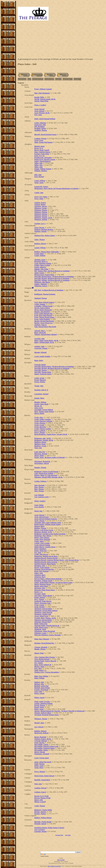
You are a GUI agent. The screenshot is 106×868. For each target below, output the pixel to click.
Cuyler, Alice (39, 417)
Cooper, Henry (39, 254)
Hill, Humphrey (40, 127)
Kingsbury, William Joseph (43, 581)
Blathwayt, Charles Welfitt (43, 810)
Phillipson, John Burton (42, 282)
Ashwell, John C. (40, 331)
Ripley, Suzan (39, 709)
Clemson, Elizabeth (41, 647)
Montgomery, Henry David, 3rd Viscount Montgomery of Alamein (56, 188)
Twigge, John (39, 386)
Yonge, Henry (39, 768)
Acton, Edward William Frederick (46, 519)
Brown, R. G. (39, 148)
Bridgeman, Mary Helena (43, 536)
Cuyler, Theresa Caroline (43, 429)
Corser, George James (42, 758)
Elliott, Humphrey (40, 549)
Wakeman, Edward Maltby (43, 620)
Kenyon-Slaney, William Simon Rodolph (48, 579)
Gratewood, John (40, 125)
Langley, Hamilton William (43, 703)
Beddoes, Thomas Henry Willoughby (47, 252)
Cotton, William (40, 181)
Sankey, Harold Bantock (42, 161)
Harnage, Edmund (40, 352)
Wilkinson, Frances (41, 286)
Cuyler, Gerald (39, 425)
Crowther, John (39, 339)
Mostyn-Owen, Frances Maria (44, 275)
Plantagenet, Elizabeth (42, 754)
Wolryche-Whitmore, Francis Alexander (48, 635)
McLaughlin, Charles (41, 744)
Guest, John (38, 691)
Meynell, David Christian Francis (45, 134)
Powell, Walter (39, 707)
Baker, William (39, 678)
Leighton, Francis (40, 792)
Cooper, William (40, 255)
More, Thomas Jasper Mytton (44, 412)
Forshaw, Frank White (42, 154)
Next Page (77, 79)
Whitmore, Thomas (41, 210)
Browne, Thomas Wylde (42, 798)
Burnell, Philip (39, 97)
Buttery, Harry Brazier (42, 538)
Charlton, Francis (40, 203)
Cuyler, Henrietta (40, 427)
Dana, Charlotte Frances (42, 152)
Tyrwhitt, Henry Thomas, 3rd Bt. (45, 618)
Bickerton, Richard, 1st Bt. (43, 532)
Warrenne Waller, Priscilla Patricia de (47, 626)
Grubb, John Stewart (41, 554)
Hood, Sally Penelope (42, 571)
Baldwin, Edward (40, 244)
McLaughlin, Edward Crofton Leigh (46, 746)
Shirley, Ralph (39, 456)
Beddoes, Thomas (40, 528)
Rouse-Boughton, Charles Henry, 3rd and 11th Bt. (51, 434)
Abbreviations (49, 79)
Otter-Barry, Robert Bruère (43, 596)
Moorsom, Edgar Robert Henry (45, 590)
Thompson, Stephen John (43, 614)
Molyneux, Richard (41, 454)
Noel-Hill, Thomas (41, 370)
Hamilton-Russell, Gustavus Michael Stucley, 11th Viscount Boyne (57, 560)
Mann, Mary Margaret (42, 639)
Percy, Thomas (39, 599)
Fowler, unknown (40, 267)
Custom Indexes (38, 79)
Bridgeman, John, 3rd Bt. (43, 438)
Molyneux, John (40, 588)
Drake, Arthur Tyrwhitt (42, 702)
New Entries (22, 79)
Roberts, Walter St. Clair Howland (46, 475)
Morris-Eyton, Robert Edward (44, 776)
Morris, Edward (40, 752)
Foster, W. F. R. (39, 156)
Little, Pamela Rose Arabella (44, 473)
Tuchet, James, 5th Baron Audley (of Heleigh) (50, 457)
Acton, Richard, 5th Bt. (42, 113)
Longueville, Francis (41, 187)
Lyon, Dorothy (39, 507)
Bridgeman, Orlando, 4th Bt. (44, 440)
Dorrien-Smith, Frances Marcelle (45, 661)
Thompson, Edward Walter (43, 609)
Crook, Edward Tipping (42, 545)
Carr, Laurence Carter (42, 497)
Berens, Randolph (40, 737)
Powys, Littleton (40, 431)
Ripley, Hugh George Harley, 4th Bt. (46, 340)
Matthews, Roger (40, 444)
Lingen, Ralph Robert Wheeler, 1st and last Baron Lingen (53, 582)
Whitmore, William (41, 219)
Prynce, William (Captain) (43, 89)
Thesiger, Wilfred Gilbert (43, 713)
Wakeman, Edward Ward (43, 622)
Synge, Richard (39, 607)
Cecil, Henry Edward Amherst (44, 302)
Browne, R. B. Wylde (41, 796)
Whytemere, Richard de (42, 461)
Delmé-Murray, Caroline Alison (45, 547)
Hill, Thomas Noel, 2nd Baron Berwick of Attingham (52, 271)
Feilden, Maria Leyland (42, 265)
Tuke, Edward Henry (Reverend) (45, 327)
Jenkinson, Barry (40, 575)
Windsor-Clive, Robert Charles (45, 235)
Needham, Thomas (41, 130)
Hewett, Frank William (42, 567)
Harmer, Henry (39, 398)
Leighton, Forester (40, 139)
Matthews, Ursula (40, 446)
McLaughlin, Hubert (41, 750)
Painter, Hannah (40, 597)
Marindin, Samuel (40, 824)
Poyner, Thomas (40, 382)
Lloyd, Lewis (39, 140)
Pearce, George (39, 693)
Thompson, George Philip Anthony (46, 611)
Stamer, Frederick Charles (43, 374)
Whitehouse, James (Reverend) (45, 631)
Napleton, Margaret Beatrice (44, 229)
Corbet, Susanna (40, 304)
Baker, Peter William (41, 676)
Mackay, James (39, 667)
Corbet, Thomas (40, 806)
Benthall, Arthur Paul (41, 686)
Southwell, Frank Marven (43, 601)
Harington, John (40, 566)
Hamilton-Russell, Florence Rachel (46, 558)
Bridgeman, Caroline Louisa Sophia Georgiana (50, 534)
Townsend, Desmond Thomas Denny (47, 715)
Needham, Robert (40, 128)
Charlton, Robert (40, 204)
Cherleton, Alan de (41, 206)
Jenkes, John (39, 573)
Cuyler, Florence (40, 423)
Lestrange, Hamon (40, 831)
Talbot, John (38, 163)
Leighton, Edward (40, 788)
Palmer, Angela (39, 698)
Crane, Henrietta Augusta (43, 263)
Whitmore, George (41, 208)
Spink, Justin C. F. (40, 670)
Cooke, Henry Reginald (42, 539)
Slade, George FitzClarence (43, 142)
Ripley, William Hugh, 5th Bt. (44, 342)
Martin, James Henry (41, 586)
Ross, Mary (38, 668)
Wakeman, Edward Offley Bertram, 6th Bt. (49, 477)
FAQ (29, 79)
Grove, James (39, 199)
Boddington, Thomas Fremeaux (45, 294)
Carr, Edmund (39, 495)
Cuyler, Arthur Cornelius (43, 419)
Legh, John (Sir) (40, 452)
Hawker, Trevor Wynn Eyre (44, 323)
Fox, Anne (38, 553)
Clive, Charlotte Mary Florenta (45, 657)
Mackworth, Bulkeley (42, 733)
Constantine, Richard (41, 394)
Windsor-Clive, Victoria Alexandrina (47, 672)
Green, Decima (39, 228)
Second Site (58, 866)
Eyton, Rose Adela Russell (43, 315)
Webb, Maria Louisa (41, 627)
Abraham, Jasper (40, 260)
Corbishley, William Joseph (43, 306)
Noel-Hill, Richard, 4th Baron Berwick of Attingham (52, 278)
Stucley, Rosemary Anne (43, 603)
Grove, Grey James (41, 197)
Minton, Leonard (40, 802)
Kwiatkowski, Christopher (43, 158)
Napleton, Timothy (41, 231)
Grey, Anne (38, 115)
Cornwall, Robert (40, 365)
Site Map (58, 79)
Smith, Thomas (39, 764)
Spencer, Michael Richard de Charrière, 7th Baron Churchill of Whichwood (59, 711)
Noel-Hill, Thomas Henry (43, 372)
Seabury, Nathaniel (41, 284)
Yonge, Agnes (39, 183)
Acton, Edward (39, 109)
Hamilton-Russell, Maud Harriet (45, 564)
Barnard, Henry (40, 526)
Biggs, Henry (39, 360)
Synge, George (39, 605)
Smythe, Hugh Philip (41, 101)
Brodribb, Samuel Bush (42, 780)
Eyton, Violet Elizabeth (42, 319)
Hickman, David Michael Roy (44, 569)
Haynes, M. (38, 406)
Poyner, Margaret (40, 380)
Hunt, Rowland (39, 485)
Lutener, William (40, 248)
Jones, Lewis (39, 408)
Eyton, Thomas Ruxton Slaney (45, 317)
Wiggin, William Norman (43, 169)
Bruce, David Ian (40, 333)
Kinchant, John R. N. (41, 390)
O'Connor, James (40, 594)
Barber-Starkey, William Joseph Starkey (48, 524)
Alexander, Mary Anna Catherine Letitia (48, 523)
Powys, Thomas (40, 432)
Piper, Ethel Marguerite (42, 93)
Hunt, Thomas (39, 487)
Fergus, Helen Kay (41, 551)
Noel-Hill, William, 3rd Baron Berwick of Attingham (52, 280)
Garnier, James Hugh (41, 404)
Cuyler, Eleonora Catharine (43, 421)
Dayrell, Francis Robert (42, 308)
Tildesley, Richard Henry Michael (46, 334)
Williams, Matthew (41, 171)
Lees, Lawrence (40, 830)
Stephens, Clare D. (41, 325)
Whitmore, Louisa (40, 633)
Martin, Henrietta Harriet (43, 584)
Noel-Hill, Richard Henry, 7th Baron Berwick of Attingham (54, 276)
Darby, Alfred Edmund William (45, 119)
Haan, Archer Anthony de (43, 665)
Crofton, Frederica (40, 481)
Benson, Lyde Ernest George (44, 530)
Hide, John (38, 175)
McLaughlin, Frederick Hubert (45, 748)
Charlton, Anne (39, 346)
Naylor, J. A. (39, 592)
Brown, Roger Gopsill (42, 150)
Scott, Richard (39, 177)
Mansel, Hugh (39, 653)
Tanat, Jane (38, 448)
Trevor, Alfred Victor (41, 616)
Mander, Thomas (40, 649)
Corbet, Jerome (39, 378)
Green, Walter (39, 505)
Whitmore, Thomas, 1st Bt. (43, 218)
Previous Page (68, 79)
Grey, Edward (39, 727)
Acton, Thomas (39, 521)
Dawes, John (39, 800)
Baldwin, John (39, 682)
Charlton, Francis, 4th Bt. (43, 739)
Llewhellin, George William (44, 410)
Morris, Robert (39, 413)
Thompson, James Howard (43, 612)
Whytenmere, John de (42, 463)
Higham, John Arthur (41, 269)
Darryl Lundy (61, 860)
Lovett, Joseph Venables (42, 356)
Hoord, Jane (38, 511)
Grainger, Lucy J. (40, 224)
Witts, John (38, 784)
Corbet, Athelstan (40, 123)
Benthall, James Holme (42, 688)
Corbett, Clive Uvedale (42, 543)
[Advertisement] (61, 40)
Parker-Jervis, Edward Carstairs (45, 159)
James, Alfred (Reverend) (43, 762)
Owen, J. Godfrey (40, 105)
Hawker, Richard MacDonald (44, 321)
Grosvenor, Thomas (41, 348)
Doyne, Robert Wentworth (43, 310)
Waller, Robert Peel (41, 624)
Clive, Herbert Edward (42, 659)
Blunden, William (40, 402)
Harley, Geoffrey (40, 501)
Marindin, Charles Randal (43, 822)
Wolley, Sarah (39, 766)
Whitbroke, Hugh (40, 629)
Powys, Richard (40, 772)
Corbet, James (39, 541)
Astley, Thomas (40, 240)
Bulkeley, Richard (40, 731)
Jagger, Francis (39, 273)
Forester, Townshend (41, 690)
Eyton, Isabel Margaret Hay (44, 314)
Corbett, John (39, 193)
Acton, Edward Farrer (42, 517)
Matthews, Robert (40, 442)
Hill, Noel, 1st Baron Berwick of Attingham (49, 290)
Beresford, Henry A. (41, 262)
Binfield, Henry (40, 146)
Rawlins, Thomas (40, 812)
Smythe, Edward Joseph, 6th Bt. (45, 99)
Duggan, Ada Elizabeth (42, 312)
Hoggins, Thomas (40, 468)
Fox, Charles (39, 663)
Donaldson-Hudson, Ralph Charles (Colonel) (49, 828)
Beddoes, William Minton (43, 818)
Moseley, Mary (39, 723)
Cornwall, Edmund (41, 741)
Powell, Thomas (40, 705)
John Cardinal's (51, 866)
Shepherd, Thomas (41, 298)
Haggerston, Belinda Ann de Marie (46, 556)
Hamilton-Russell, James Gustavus (46, 562)
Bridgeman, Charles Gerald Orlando (46, 472)
